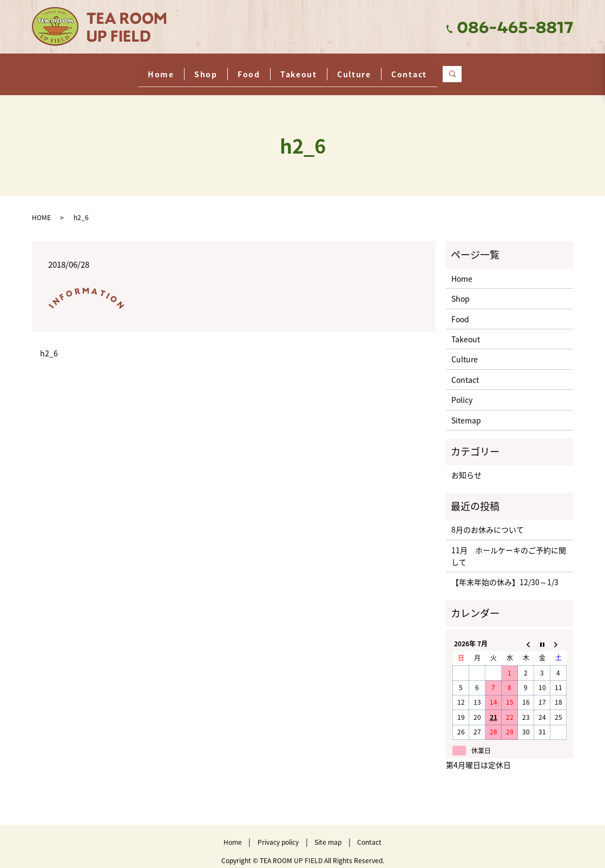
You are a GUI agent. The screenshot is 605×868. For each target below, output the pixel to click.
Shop (179, 69)
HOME (41, 209)
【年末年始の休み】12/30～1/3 (505, 574)
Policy (462, 392)
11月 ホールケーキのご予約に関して (509, 547)
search (515, 70)
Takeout (307, 69)
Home (117, 69)
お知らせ (466, 467)
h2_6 (49, 345)
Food (240, 69)
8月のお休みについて (488, 521)
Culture (381, 69)
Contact (453, 69)
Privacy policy (278, 834)
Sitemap (466, 412)
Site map (328, 834)
